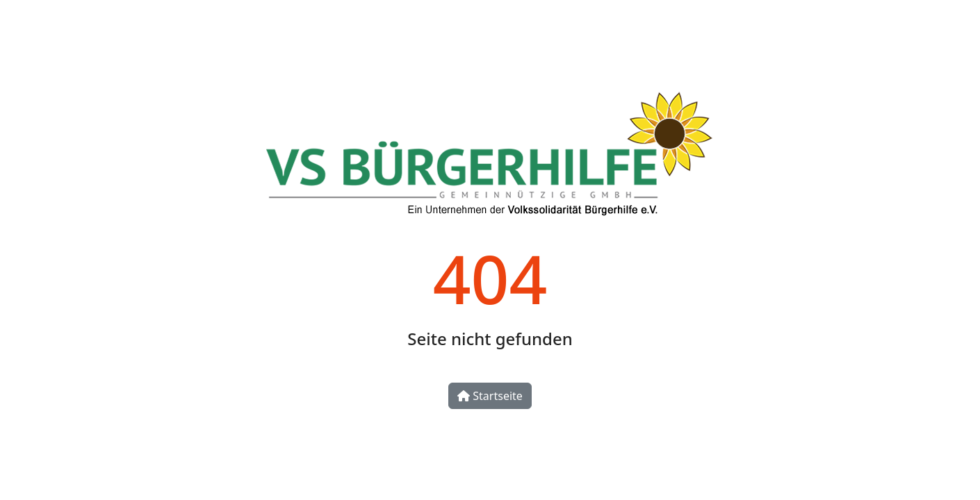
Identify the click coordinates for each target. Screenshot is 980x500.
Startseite (490, 396)
